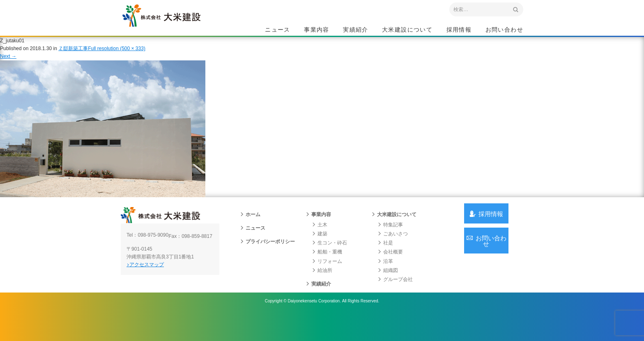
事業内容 (317, 31)
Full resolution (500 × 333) (117, 57)
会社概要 (390, 268)
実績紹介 (356, 31)
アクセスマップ (156, 286)
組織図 (388, 286)
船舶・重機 (327, 268)
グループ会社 (395, 295)
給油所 (322, 286)
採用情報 (459, 31)
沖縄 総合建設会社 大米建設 (178, 27)
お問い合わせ (504, 31)
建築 (320, 250)
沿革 (385, 277)
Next (8, 65)
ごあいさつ (393, 250)
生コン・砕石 (329, 259)
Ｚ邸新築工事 (73, 57)
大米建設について (407, 31)
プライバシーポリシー (267, 258)
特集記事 (390, 241)
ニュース (278, 31)
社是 (385, 259)
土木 (320, 241)
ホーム (250, 230)
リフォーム (327, 277)
